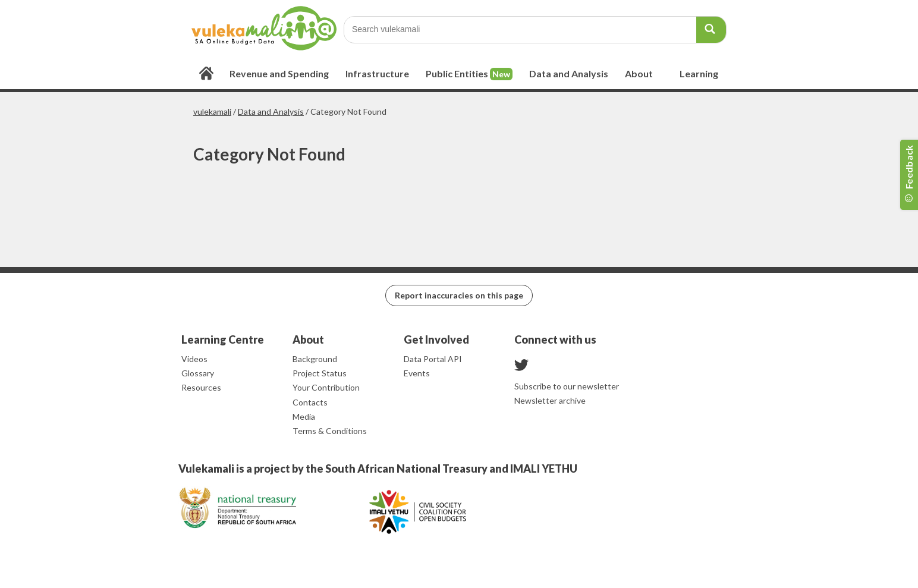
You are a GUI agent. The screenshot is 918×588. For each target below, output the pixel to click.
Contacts (310, 402)
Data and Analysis (271, 111)
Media (304, 416)
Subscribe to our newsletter (567, 386)
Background (315, 359)
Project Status (320, 373)
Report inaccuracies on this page (459, 295)
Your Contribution (326, 387)
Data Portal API (433, 359)
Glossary (198, 373)
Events (417, 373)
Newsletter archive (550, 400)
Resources (201, 387)
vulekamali (212, 111)
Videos (194, 359)
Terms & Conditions (330, 431)
